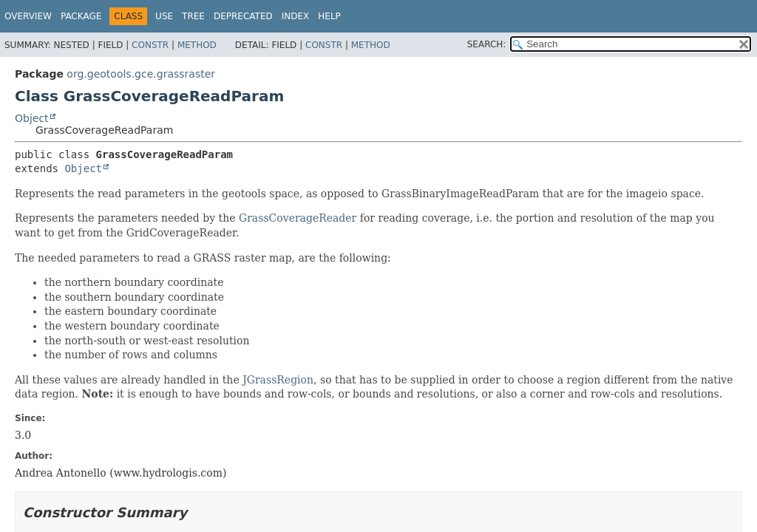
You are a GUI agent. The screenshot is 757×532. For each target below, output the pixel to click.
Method (197, 45)
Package (81, 16)
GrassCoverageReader (298, 218)
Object (32, 118)
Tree (193, 16)
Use (164, 16)
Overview (28, 16)
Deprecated (243, 16)
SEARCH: (487, 44)
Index (296, 16)
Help (329, 16)
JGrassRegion (278, 380)
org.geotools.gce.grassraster (141, 74)
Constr (150, 45)
